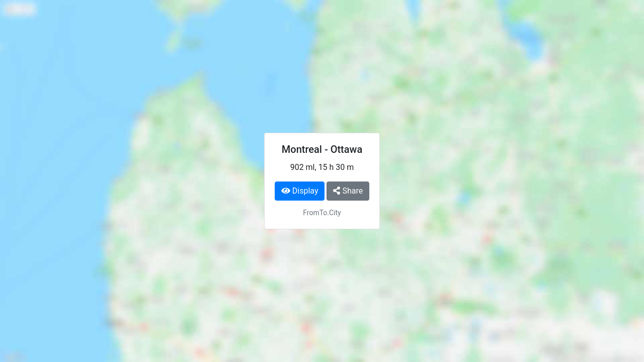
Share (348, 191)
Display (300, 191)
